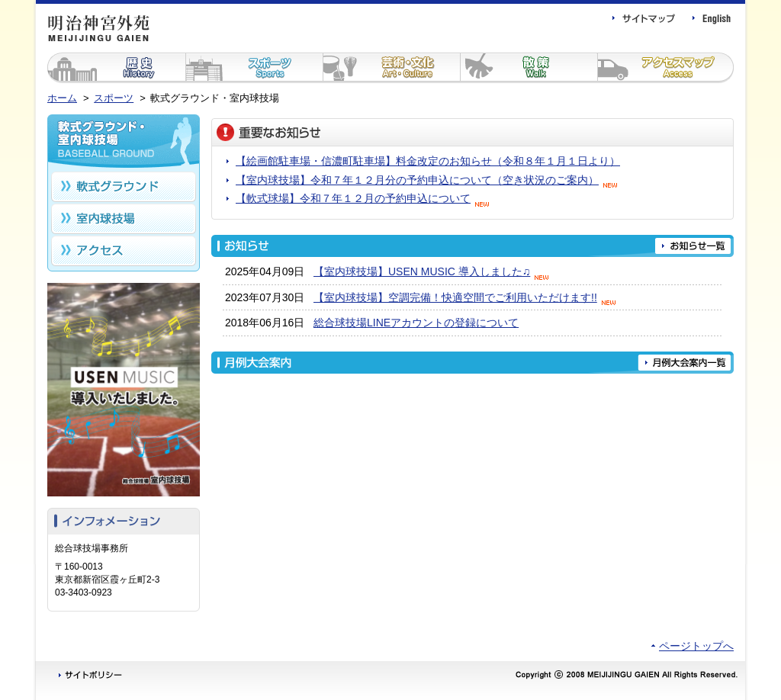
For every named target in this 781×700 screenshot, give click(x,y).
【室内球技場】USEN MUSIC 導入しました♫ (433, 271)
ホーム (62, 98)
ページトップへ (696, 646)
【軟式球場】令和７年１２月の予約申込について (365, 198)
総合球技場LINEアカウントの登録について (416, 323)
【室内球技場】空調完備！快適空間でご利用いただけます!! (467, 297)
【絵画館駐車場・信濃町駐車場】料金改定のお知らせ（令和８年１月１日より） (428, 161)
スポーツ (114, 98)
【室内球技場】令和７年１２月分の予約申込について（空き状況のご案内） (429, 180)
